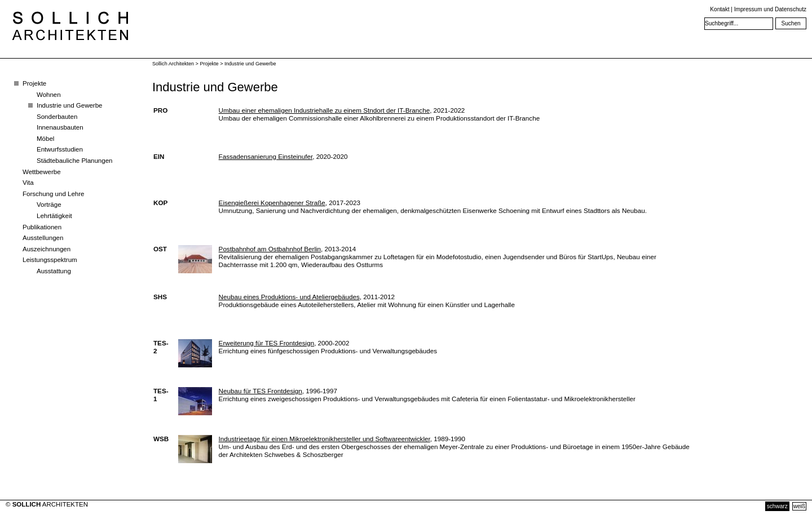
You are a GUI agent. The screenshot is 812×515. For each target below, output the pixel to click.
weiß (799, 506)
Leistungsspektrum (50, 260)
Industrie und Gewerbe (70, 105)
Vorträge (49, 205)
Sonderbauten (57, 117)
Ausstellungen (43, 238)
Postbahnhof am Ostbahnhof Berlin (270, 249)
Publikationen (42, 227)
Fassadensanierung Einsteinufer (266, 156)
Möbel (45, 139)
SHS (160, 297)
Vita (28, 183)
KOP (160, 203)
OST (160, 249)
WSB (161, 439)
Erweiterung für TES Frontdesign (267, 343)
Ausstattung (54, 271)
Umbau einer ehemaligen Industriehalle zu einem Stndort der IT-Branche (325, 110)
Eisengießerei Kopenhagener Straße (272, 203)
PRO (160, 110)
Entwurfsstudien (60, 149)
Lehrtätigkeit (54, 216)
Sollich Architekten (173, 64)
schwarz (777, 506)
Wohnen (49, 95)
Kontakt (720, 9)
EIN (159, 156)
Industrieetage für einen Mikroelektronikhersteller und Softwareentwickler (325, 439)
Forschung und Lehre (53, 194)
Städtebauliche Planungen (74, 161)
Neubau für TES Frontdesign (261, 391)
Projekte (34, 83)
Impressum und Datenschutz (770, 9)
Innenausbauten (60, 127)
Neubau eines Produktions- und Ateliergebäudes (289, 297)
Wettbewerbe (42, 172)
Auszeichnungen (47, 249)
